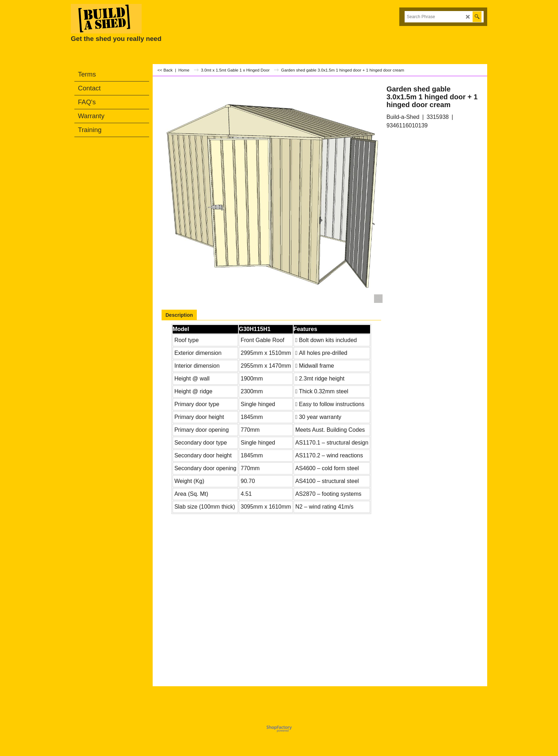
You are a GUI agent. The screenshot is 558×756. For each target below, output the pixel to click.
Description (179, 315)
